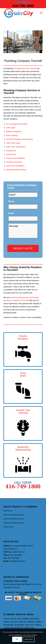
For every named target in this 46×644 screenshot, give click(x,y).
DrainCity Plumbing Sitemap (13, 523)
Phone (12, 201)
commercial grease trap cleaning (19, 139)
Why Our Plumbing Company (14, 515)
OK (17, 639)
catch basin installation (15, 166)
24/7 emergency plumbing (17, 124)
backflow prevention (14, 162)
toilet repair (11, 128)
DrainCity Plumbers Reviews (14, 519)
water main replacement (16, 147)
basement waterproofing (16, 170)
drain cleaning (12, 135)
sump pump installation (16, 158)
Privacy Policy (8, 527)
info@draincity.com (17, 561)
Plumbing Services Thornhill (25, 68)
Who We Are (8, 511)
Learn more (29, 639)
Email (12, 213)
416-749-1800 (23, 6)
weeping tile (11, 151)
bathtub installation (14, 131)
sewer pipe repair (13, 143)
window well (11, 154)
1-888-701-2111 (19, 552)
